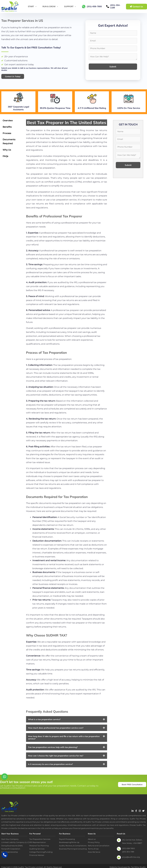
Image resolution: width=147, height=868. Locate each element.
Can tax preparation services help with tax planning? (53, 751)
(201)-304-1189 (115, 6)
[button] (67, 724)
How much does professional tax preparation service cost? (56, 732)
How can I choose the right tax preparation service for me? (56, 760)
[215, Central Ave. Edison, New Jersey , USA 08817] (119, 844)
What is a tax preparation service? (44, 724)
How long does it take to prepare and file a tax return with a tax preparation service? (64, 742)
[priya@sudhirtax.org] (119, 862)
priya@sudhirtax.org (131, 861)
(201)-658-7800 (94, 6)
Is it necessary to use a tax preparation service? (50, 768)
